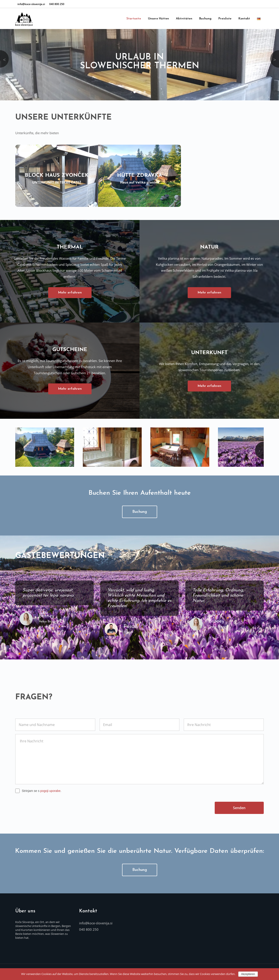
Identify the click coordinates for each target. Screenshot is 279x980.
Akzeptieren (248, 974)
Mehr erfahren (70, 293)
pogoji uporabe (50, 789)
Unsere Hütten (158, 19)
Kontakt (244, 19)
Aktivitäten (184, 19)
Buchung (205, 19)
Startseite (134, 19)
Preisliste (225, 19)
